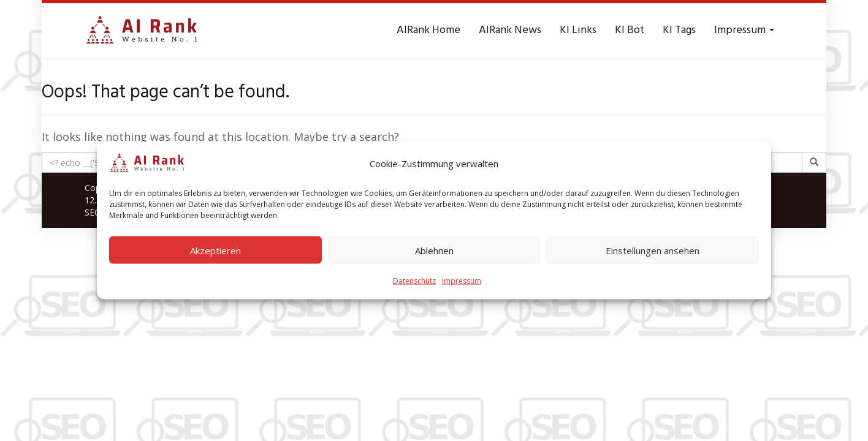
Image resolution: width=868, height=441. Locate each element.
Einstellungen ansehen (653, 250)
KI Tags (679, 30)
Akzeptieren (215, 250)
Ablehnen (434, 250)
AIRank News (510, 30)
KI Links (578, 30)
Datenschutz (414, 281)
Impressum (462, 281)
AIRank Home (428, 30)
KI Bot (630, 30)
